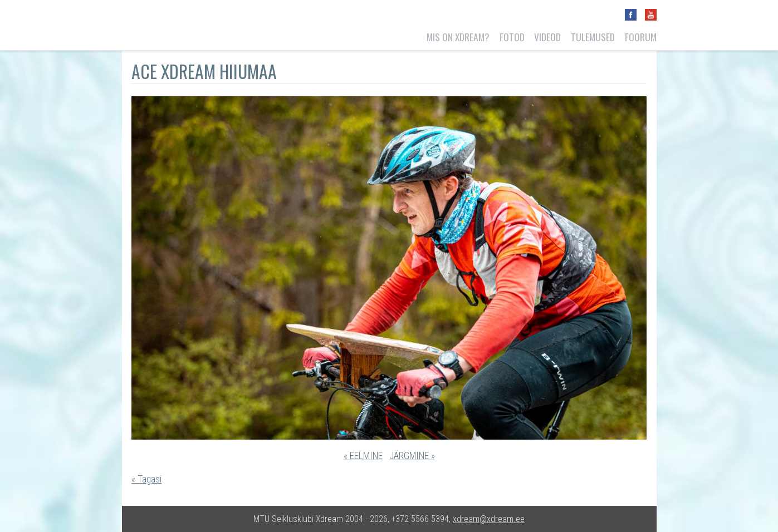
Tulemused (593, 37)
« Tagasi (146, 479)
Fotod (512, 37)
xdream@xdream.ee (489, 519)
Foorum (641, 37)
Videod (547, 37)
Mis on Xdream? (458, 37)
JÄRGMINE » (412, 456)
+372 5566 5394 (420, 519)
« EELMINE (363, 456)
